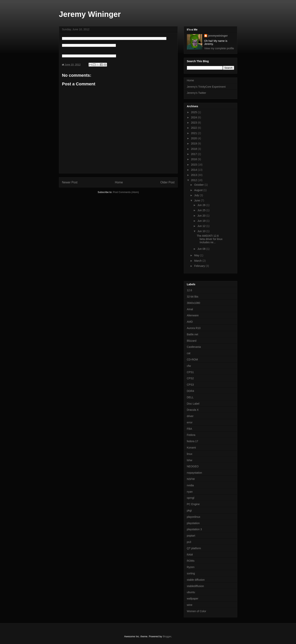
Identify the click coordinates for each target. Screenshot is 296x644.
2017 (194, 154)
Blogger (167, 636)
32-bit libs (193, 297)
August (199, 190)
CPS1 (190, 372)
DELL (190, 397)
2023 (194, 123)
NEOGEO (193, 466)
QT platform (194, 548)
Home (119, 182)
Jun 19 (202, 221)
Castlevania (194, 347)
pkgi (189, 510)
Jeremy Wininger (90, 14)
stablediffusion (195, 586)
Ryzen (191, 567)
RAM (190, 555)
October (199, 185)
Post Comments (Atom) (126, 192)
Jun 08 (202, 249)
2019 (194, 143)
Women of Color (197, 611)
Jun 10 (202, 231)
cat (189, 353)
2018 (194, 149)
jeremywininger (218, 36)
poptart (191, 536)
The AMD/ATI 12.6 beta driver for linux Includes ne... (210, 239)
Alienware (193, 315)
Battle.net (193, 334)
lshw (190, 460)
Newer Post (70, 182)
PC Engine (193, 504)
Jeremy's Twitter (197, 93)
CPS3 (190, 385)
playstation (193, 523)
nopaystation (194, 473)
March (198, 261)
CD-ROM (192, 360)
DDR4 (191, 391)
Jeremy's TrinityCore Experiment (206, 87)
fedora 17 (193, 441)
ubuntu (191, 592)
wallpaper (193, 599)
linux (190, 454)
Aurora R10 (194, 328)
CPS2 (190, 378)
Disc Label (193, 404)
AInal (190, 309)
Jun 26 (202, 205)
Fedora (191, 435)
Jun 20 (202, 216)
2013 (194, 175)
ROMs (191, 561)
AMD (190, 322)
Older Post (167, 182)
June (197, 200)
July (197, 195)
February (200, 266)
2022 (194, 128)
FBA (189, 429)
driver (190, 416)
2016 (194, 159)
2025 (194, 112)
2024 (194, 117)
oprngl (191, 498)
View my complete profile (219, 48)
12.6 (189, 290)
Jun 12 (202, 226)
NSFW (191, 479)
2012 (194, 180)
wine (190, 605)
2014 (194, 170)
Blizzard (192, 341)
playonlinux (194, 517)
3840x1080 (194, 303)
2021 (194, 133)
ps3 (189, 542)
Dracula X (193, 410)
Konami (191, 448)
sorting (191, 573)
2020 (194, 138)
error (190, 422)
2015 (194, 165)
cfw (189, 366)
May (197, 255)
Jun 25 (202, 210)
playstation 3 (194, 529)
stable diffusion (196, 580)
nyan (190, 492)
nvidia (190, 485)
